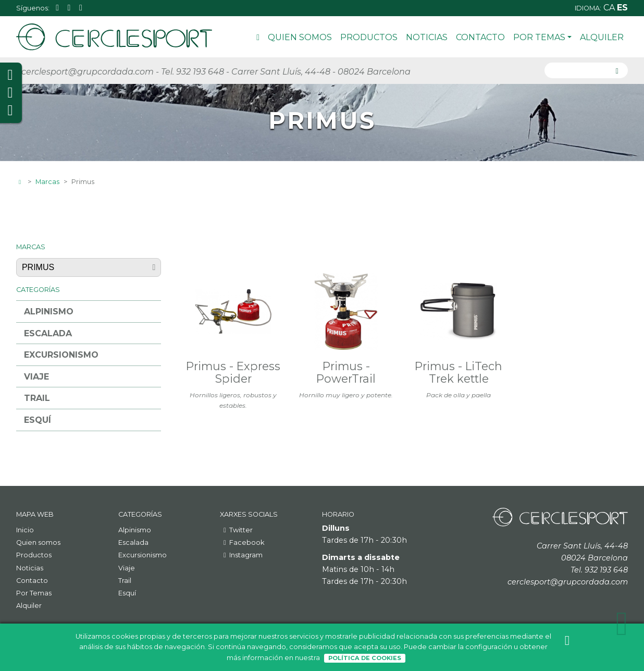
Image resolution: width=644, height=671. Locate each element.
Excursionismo (61, 355)
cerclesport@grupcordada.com (88, 72)
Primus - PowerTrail (346, 372)
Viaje (36, 377)
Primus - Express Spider (233, 372)
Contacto (480, 37)
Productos (369, 37)
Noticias (427, 37)
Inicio (258, 39)
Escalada (48, 333)
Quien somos (300, 37)
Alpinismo (49, 312)
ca (610, 8)
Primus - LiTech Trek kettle (459, 372)
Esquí (38, 420)
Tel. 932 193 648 (193, 72)
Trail (37, 398)
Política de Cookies (365, 658)
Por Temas (542, 37)
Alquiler (602, 37)
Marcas (47, 182)
